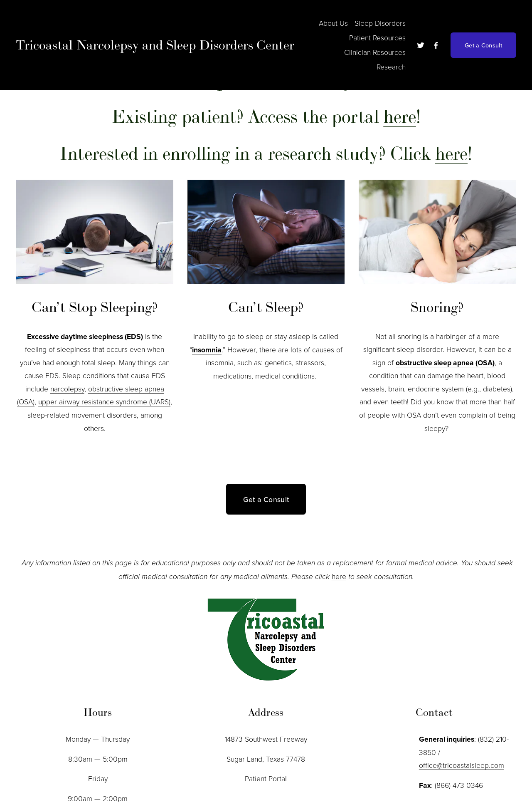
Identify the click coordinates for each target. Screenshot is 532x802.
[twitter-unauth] (421, 45)
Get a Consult (483, 45)
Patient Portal (266, 778)
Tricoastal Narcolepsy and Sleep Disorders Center (155, 45)
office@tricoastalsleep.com (462, 765)
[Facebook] (436, 45)
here (339, 576)
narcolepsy (67, 389)
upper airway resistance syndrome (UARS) (104, 401)
